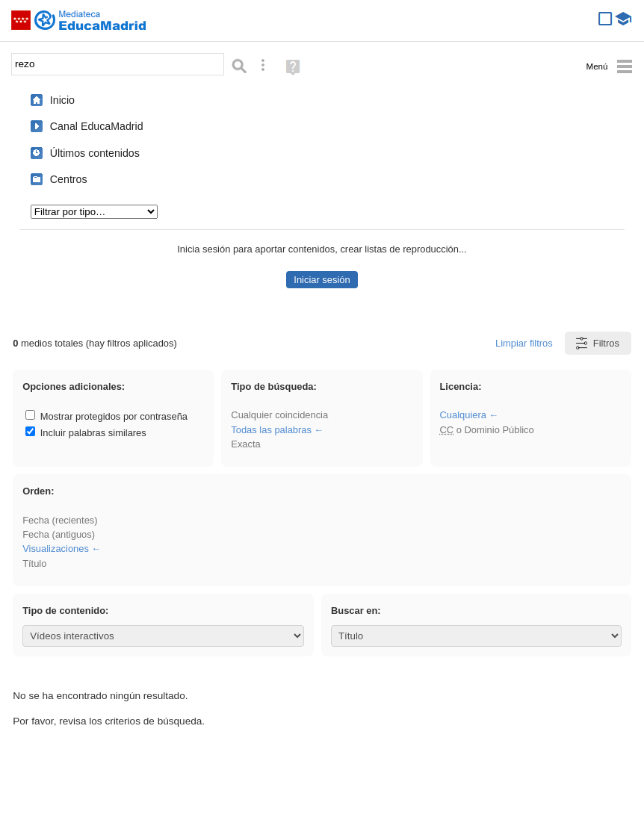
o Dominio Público (486, 430)
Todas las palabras (271, 430)
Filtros (597, 343)
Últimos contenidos (95, 153)
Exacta (245, 444)
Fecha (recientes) (60, 520)
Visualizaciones (56, 549)
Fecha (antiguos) (59, 534)
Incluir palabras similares (86, 433)
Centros (69, 179)
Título (34, 563)
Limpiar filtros (524, 343)
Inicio (62, 100)
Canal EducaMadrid (97, 126)
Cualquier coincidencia (279, 415)
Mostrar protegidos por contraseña (106, 416)
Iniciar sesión (322, 280)
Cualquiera (462, 415)
